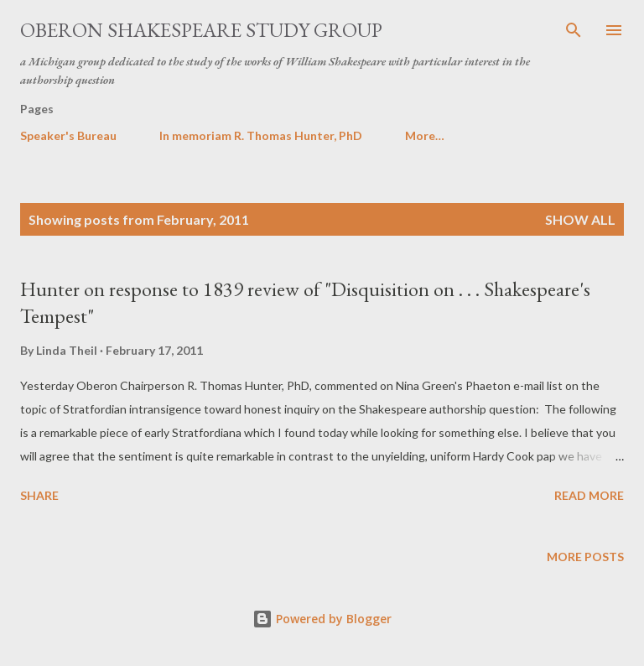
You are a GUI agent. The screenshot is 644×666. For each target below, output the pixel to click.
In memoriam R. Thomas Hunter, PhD (261, 135)
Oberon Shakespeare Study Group (201, 30)
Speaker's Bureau (68, 135)
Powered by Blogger (322, 619)
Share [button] (39, 495)
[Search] (574, 30)
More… (425, 135)
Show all (580, 219)
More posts (585, 557)
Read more (589, 495)
